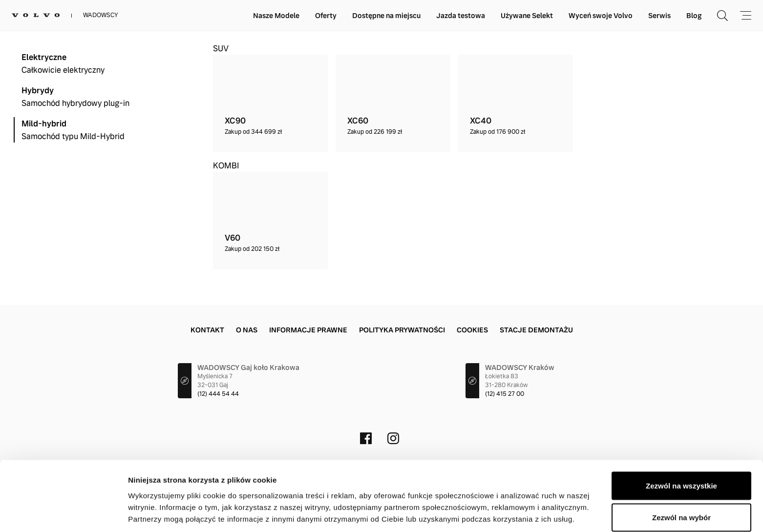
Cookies (472, 330)
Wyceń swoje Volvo (601, 16)
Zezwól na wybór (681, 474)
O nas (247, 330)
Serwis (659, 16)
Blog (694, 16)
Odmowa (681, 506)
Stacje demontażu (536, 330)
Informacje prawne (308, 330)
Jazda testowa (461, 16)
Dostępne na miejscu (386, 16)
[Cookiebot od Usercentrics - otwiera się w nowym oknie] (63, 513)
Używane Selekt (527, 16)
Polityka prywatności (402, 330)
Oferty (326, 16)
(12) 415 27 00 (505, 394)
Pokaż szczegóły (521, 507)
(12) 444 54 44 (218, 394)
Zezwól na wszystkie (681, 442)
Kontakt (207, 330)
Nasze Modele (276, 16)
